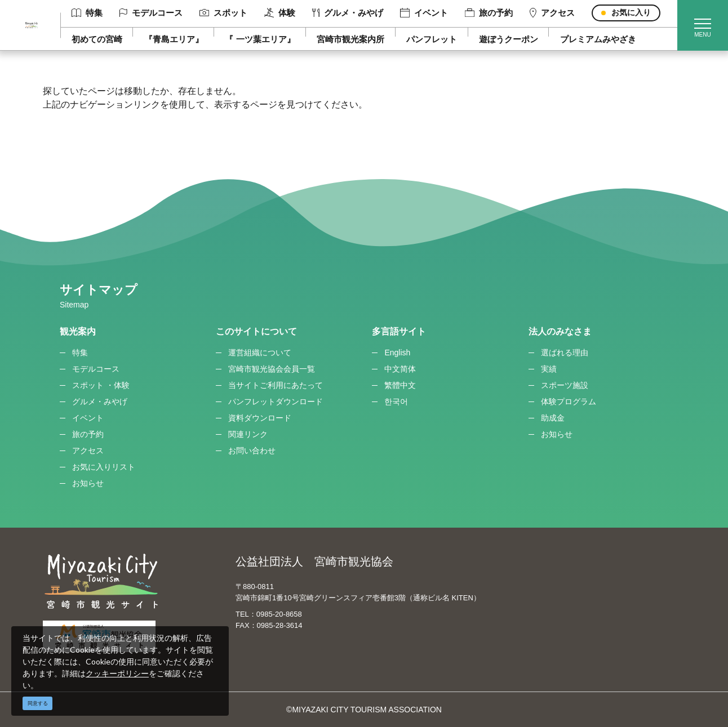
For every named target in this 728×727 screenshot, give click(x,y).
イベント (424, 13)
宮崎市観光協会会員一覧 (272, 369)
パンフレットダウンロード (276, 402)
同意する (38, 703)
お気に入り (631, 12)
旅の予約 (489, 13)
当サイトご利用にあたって (276, 385)
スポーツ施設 (565, 385)
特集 (87, 13)
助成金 (553, 418)
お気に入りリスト (104, 467)
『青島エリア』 (174, 39)
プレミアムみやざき (598, 39)
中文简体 (400, 369)
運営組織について (260, 353)
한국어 (396, 402)
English (397, 353)
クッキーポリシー (117, 673)
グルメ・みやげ (348, 13)
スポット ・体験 (101, 385)
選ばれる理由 (565, 353)
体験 (280, 13)
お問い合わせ (252, 451)
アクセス (552, 13)
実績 (549, 369)
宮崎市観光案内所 (350, 39)
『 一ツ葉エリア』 (260, 39)
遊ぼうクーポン (509, 39)
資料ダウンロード (260, 418)
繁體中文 (400, 385)
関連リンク (248, 434)
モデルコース (151, 13)
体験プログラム (569, 402)
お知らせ (88, 483)
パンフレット (432, 39)
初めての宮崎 (97, 39)
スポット (223, 13)
